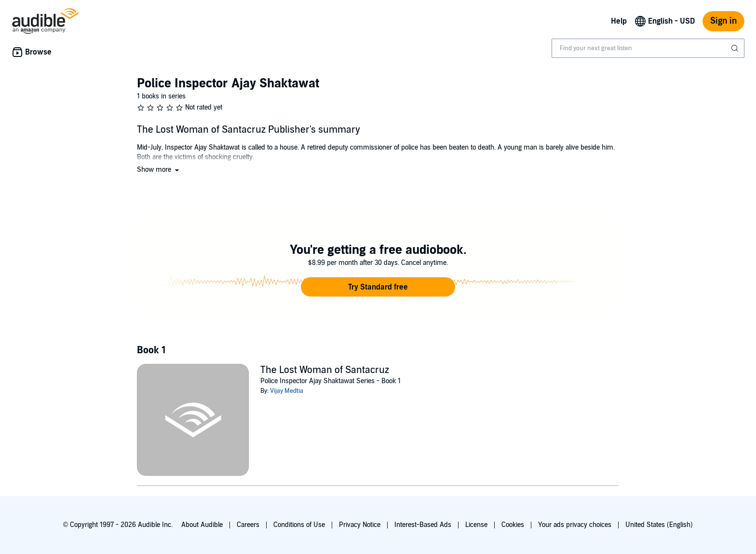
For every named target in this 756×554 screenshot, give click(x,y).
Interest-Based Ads (423, 525)
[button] (159, 170)
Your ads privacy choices (575, 525)
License (476, 525)
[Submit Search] (736, 48)
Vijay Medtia (287, 391)
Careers (248, 525)
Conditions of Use (299, 525)
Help (619, 21)
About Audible (202, 525)
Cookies (513, 525)
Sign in (723, 21)
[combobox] (648, 48)
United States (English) (659, 525)
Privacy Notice (360, 525)
